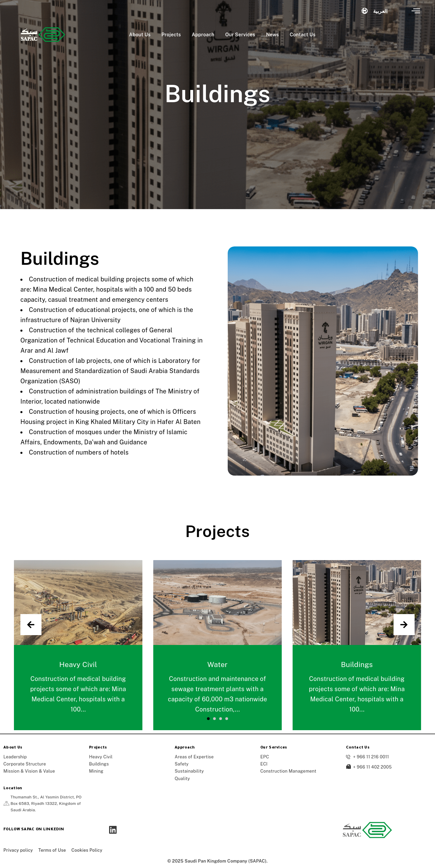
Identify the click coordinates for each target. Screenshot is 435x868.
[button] (208, 719)
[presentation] (31, 625)
